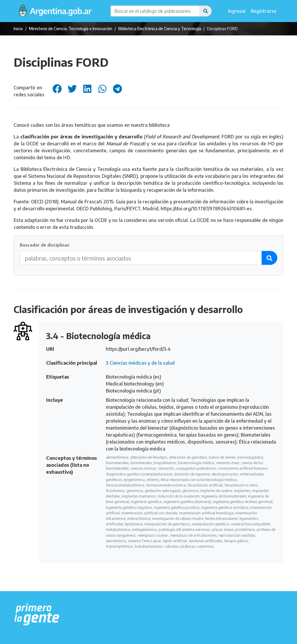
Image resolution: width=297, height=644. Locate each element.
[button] (206, 11)
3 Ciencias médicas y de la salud (140, 363)
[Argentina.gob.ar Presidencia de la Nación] (37, 615)
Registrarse (264, 11)
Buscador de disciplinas (45, 245)
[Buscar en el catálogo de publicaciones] (155, 11)
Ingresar (237, 11)
